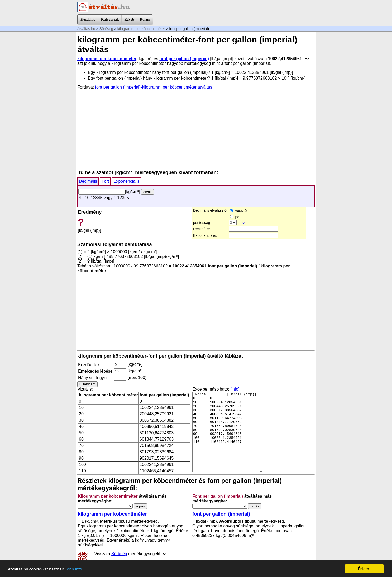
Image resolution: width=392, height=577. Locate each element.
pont (236, 217)
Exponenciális (126, 181)
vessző (238, 211)
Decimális (88, 181)
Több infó (74, 569)
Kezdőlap (88, 19)
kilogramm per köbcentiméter (141, 29)
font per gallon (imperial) (184, 59)
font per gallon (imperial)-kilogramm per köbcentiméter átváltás (154, 87)
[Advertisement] (196, 128)
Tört (105, 181)
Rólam (145, 19)
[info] (242, 222)
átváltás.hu (86, 29)
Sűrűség (106, 29)
